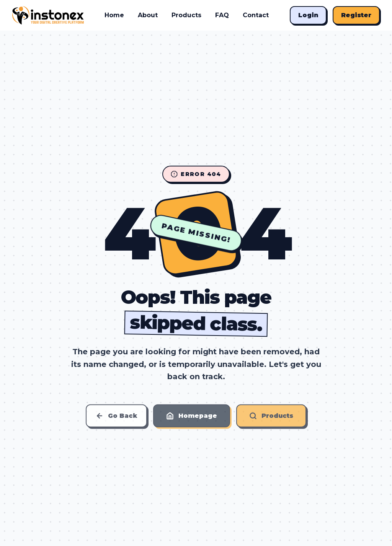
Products (186, 15)
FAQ (222, 15)
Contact (256, 15)
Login (308, 15)
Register (356, 15)
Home (114, 15)
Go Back (116, 417)
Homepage (192, 417)
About (148, 15)
